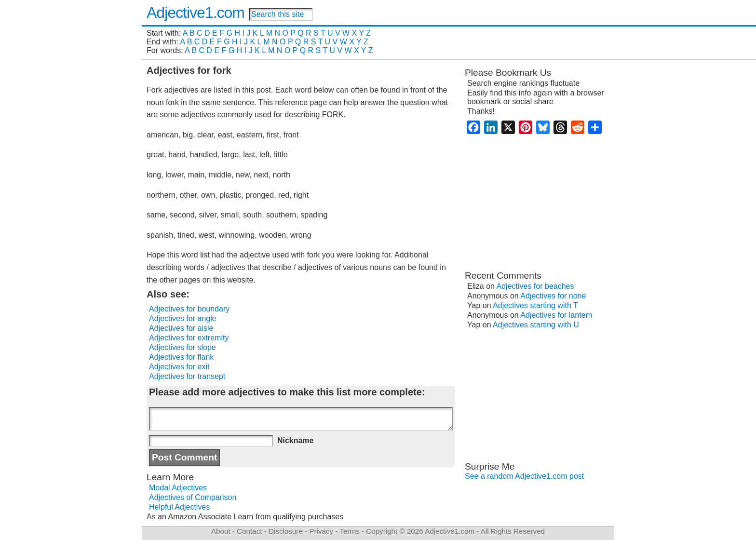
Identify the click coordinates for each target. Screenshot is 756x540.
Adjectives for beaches (535, 286)
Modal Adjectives (178, 488)
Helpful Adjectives (179, 507)
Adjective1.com (196, 13)
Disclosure (286, 531)
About (221, 531)
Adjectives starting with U (536, 325)
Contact (249, 531)
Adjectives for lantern (556, 315)
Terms (349, 531)
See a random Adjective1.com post (524, 476)
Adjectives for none (553, 296)
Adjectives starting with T (535, 305)
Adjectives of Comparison (193, 497)
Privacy (321, 531)
